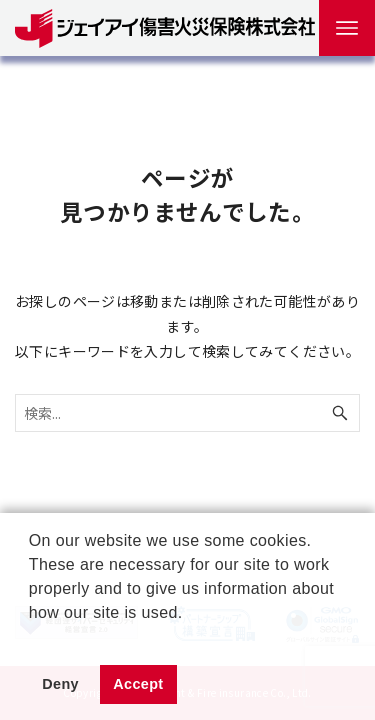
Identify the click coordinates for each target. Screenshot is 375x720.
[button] (32, 638)
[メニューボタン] (347, 28)
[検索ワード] (187, 413)
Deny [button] (60, 684)
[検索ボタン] (340, 413)
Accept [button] (138, 684)
